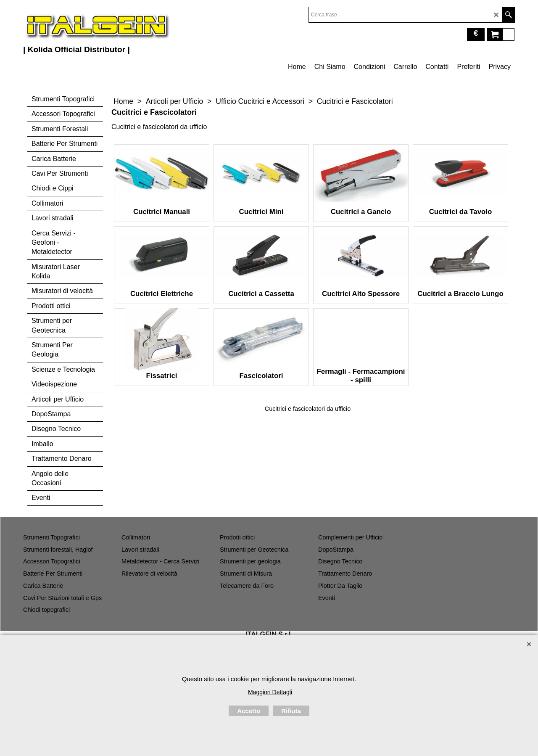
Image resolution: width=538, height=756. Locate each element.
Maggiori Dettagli (270, 692)
